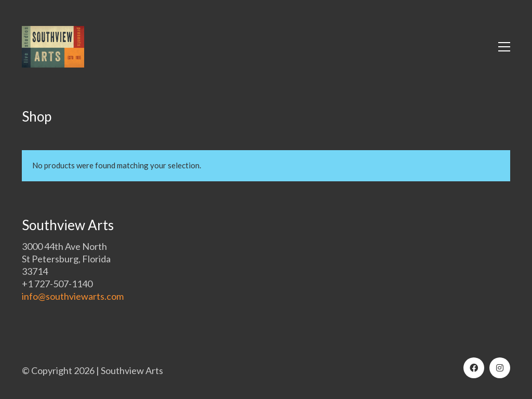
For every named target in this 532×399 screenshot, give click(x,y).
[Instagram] (500, 368)
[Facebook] (474, 368)
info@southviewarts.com (73, 296)
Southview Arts (132, 370)
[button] (504, 47)
